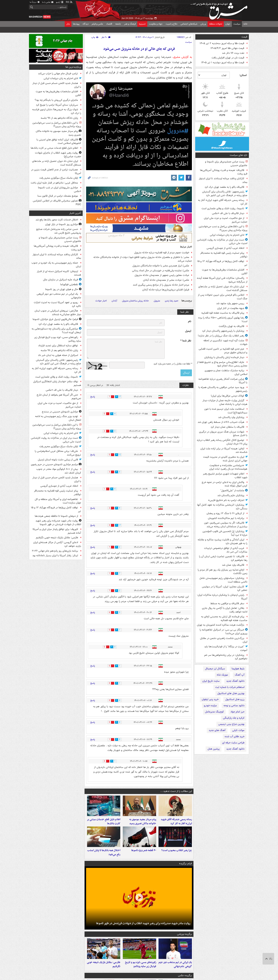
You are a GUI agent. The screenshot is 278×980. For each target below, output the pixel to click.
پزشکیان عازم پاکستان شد (231, 495)
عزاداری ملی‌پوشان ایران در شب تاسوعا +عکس (60, 189)
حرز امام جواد (237, 712)
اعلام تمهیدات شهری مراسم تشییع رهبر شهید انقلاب (225, 476)
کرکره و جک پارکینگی (234, 718)
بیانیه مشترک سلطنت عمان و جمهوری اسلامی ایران (226, 372)
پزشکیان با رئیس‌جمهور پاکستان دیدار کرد (223, 331)
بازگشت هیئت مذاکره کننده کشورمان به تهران (221, 625)
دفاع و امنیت (172, 24)
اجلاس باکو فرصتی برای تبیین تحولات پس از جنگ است (223, 297)
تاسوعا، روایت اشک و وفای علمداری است (223, 209)
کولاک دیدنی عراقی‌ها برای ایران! (228, 396)
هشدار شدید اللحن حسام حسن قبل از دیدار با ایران (57, 85)
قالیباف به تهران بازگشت (231, 326)
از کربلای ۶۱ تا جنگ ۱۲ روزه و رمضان (225, 513)
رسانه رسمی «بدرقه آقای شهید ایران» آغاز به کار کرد (223, 202)
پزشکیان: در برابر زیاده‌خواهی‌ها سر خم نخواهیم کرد (226, 657)
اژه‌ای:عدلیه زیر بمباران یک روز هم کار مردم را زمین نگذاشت (222, 572)
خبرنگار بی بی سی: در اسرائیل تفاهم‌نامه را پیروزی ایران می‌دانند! (223, 632)
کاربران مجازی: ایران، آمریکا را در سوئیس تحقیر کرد (225, 589)
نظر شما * (186, 341)
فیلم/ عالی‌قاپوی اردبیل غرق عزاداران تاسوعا (55, 319)
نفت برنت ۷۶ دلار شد (233, 53)
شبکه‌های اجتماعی (189, 24)
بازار (68, 24)
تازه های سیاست (239, 155)
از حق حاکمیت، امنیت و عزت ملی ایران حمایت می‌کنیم (226, 220)
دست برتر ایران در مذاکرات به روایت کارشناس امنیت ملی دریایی (222, 242)
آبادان (114, 301)
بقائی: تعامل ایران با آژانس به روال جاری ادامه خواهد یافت (225, 610)
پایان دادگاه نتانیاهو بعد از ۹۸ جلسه (59, 118)
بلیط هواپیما (238, 669)
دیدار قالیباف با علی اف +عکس (228, 213)
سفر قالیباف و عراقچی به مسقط (227, 603)
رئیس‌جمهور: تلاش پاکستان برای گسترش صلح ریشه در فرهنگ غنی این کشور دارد (225, 194)
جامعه (118, 24)
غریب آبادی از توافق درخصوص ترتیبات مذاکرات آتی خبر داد (226, 550)
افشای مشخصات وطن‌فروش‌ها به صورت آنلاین (225, 272)
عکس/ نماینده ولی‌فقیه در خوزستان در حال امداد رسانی (161, 271)
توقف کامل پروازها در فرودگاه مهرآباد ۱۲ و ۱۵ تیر (222, 263)
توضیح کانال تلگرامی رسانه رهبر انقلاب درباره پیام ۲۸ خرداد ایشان (222, 442)
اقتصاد (109, 24)
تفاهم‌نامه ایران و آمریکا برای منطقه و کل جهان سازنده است (58, 501)
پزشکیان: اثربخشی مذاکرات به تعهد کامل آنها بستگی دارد (222, 507)
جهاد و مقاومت (156, 24)
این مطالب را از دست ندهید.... (176, 791)
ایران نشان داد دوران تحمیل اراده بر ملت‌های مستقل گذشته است (223, 288)
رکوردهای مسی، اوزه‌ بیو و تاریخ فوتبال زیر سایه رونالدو (141, 972)
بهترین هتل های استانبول (231, 693)
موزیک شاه (222, 675)
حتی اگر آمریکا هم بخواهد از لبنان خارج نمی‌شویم (59, 397)
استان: (243, 75)
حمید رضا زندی (172, 301)
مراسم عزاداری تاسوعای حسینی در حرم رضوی (54, 464)
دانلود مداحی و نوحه (234, 706)
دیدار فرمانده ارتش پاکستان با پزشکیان (224, 357)
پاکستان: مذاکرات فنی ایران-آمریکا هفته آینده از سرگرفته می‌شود (222, 280)
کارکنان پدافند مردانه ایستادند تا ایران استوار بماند (223, 180)
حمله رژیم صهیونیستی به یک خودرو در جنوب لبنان (56, 265)
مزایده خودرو (210, 706)
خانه (245, 24)
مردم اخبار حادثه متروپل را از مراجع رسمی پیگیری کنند (161, 285)
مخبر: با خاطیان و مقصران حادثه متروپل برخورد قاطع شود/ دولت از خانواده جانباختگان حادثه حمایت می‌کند (143, 259)
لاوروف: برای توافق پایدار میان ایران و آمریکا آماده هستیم (57, 531)
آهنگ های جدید (217, 730)
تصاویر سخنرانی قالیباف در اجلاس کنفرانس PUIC (57, 203)
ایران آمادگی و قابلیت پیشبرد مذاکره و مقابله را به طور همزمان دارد (222, 542)
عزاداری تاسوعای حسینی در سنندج (60, 412)
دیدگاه (86, 24)
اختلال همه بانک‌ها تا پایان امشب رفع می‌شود (104, 858)
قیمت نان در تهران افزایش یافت (228, 58)
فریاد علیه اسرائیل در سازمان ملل (61, 280)
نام (190, 321)
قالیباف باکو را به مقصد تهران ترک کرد (224, 187)
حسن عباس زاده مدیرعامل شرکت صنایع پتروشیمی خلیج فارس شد (59, 231)
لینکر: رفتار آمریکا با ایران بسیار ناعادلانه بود (55, 556)
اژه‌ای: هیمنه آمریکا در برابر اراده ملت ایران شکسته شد (224, 450)
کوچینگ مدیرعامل (214, 712)
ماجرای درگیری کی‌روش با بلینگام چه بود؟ (56, 100)
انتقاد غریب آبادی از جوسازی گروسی (225, 248)
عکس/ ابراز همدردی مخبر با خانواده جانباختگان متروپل (161, 266)
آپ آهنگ (240, 675)
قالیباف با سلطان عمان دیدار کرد (227, 427)
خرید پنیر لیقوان (210, 699)
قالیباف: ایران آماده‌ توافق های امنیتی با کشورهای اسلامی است (59, 142)
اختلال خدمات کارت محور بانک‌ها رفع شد (57, 220)
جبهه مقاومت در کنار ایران (231, 308)
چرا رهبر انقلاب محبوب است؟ (177, 856)
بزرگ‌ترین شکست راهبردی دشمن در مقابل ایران (224, 640)
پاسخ (93, 397)
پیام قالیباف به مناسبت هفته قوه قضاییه (223, 313)
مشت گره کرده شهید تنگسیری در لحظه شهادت (225, 342)
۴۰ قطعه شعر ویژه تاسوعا (144, 856)
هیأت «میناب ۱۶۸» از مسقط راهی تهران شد (221, 422)
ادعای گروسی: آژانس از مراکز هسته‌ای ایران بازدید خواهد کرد (57, 544)
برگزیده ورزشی (184, 939)
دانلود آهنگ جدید (235, 681)
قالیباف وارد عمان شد (233, 565)
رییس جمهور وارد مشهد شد (230, 303)
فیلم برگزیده (186, 869)
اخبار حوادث (101, 301)
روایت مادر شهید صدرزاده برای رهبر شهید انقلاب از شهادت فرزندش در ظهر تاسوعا (143, 929)
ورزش (203, 24)
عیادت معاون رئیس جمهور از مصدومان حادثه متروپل (162, 275)
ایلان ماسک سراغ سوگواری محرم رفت (59, 178)
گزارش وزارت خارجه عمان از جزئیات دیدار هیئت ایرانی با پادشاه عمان (225, 402)
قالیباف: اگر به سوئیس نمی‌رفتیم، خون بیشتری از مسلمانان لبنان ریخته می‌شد (226, 525)
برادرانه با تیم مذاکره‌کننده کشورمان (226, 518)
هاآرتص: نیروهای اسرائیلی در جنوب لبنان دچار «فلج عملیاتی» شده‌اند (58, 313)
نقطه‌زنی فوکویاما (69, 284)
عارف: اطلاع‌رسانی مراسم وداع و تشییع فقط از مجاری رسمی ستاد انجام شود (222, 364)
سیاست (237, 24)
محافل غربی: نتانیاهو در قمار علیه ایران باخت (54, 183)
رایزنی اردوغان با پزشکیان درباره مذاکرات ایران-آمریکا (222, 597)
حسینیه (142, 24)
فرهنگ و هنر (130, 24)
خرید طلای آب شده (235, 736)
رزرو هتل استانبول (235, 699)
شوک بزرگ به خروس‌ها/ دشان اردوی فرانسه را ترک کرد (57, 111)
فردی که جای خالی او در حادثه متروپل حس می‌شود (139, 49)
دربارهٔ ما (35, 2)
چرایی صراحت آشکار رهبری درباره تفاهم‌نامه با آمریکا (223, 381)
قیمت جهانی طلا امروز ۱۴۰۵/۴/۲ (227, 48)
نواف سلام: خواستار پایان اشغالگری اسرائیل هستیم (57, 383)
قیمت (244, 37)
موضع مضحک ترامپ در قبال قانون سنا (58, 196)
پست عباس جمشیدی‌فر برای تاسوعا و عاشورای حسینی (226, 164)
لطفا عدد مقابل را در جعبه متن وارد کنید (173, 364)
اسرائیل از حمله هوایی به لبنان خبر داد (58, 355)
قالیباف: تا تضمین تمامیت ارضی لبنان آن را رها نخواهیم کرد (223, 558)
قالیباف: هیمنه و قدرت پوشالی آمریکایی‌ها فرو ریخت (224, 172)
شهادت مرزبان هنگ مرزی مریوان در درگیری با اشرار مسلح (223, 434)
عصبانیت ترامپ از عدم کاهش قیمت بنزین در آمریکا (56, 171)
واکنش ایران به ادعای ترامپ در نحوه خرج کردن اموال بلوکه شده (225, 484)
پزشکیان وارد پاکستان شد (231, 417)
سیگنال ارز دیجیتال (215, 669)
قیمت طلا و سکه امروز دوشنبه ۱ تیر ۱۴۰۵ (223, 63)
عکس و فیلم (97, 24)
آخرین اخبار (75, 213)
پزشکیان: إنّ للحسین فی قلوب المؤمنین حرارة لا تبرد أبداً (225, 533)
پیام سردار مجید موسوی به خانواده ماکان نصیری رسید (143, 824)
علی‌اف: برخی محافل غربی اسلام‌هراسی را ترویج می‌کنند (58, 453)
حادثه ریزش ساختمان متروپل (135, 301)
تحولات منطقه (216, 24)
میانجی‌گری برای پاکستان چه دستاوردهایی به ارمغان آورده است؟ (56, 331)
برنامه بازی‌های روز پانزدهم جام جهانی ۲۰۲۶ (55, 551)
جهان (228, 24)
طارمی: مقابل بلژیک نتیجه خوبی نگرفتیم (104, 972)
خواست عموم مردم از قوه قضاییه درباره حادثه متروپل (162, 253)
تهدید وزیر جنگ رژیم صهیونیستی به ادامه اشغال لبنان (58, 418)
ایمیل (188, 331)
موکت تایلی (238, 730)
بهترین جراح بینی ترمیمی (231, 724)
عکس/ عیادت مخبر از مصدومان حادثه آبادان (166, 280)
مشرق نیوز (220, 10)
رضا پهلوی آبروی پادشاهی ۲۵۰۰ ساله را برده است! (223, 320)
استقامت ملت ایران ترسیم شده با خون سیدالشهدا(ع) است (226, 411)
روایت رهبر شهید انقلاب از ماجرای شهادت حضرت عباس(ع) (58, 155)
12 (122, 455)
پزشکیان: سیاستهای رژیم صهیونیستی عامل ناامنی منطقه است (223, 580)
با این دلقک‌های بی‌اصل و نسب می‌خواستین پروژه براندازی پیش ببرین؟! (223, 228)
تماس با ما (48, 2)
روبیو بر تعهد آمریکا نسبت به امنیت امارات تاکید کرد (57, 304)
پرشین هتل (214, 749)
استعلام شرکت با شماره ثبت (230, 687)
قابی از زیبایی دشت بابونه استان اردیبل (58, 460)
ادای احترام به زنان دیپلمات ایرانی (227, 235)
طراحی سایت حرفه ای (233, 743)
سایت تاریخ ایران (211, 681)
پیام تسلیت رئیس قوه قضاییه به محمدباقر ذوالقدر (224, 255)
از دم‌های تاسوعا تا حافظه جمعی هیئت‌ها (56, 516)
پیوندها (76, 24)
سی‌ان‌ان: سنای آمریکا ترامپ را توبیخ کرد (57, 105)
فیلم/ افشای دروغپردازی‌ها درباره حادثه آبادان (166, 290)
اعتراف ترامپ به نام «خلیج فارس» (226, 500)
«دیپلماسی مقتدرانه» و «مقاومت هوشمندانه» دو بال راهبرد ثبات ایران (228, 467)
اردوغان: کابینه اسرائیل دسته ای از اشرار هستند (59, 273)
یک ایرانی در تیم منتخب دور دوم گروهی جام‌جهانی (175, 972)
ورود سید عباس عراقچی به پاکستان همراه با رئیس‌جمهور (223, 389)
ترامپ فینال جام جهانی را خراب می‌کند (58, 74)
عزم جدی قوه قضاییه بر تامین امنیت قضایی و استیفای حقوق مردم (223, 351)
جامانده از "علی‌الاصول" (232, 491)
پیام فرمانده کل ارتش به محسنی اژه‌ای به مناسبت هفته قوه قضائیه (224, 618)
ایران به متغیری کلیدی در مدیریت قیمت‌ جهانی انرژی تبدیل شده (225, 459)
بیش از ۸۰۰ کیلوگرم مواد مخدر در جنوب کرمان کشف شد (59, 471)
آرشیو (60, 2)
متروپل (157, 301)
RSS (69, 2)
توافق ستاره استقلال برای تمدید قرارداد (58, 346)
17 (122, 397)
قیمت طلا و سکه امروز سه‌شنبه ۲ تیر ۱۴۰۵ (222, 43)
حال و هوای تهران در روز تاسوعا (62, 289)
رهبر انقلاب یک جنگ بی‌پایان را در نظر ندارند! (221, 336)
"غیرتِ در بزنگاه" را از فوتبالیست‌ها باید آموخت (226, 648)
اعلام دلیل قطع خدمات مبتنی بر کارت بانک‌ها (104, 824)
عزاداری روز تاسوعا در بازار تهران (62, 224)
